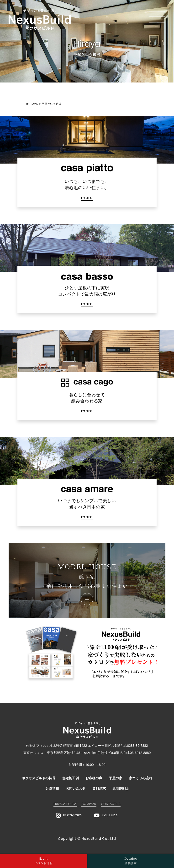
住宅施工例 (70, 778)
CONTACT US (111, 804)
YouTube (106, 815)
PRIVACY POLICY (65, 804)
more (87, 198)
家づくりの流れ (141, 778)
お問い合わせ (76, 788)
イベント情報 (43, 860)
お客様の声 (94, 778)
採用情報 (120, 789)
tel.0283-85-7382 (135, 746)
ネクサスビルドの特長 (39, 778)
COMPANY (89, 804)
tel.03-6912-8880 (138, 753)
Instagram (69, 815)
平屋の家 (116, 778)
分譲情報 (52, 788)
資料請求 (99, 788)
